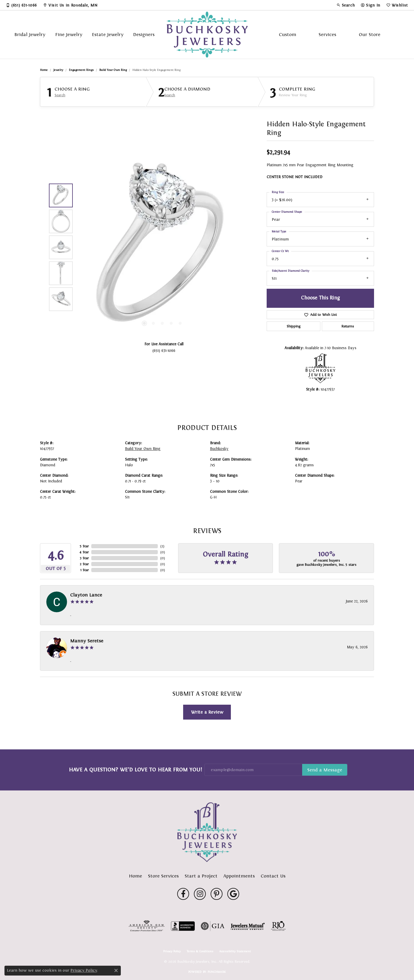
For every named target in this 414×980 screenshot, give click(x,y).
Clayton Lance (86, 595)
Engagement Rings (81, 70)
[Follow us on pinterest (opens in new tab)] (217, 894)
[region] (162, 247)
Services (327, 34)
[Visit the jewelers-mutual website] (248, 926)
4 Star (84, 552)
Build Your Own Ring (113, 70)
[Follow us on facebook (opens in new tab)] (183, 894)
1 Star (85, 570)
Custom (288, 34)
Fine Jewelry (69, 34)
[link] (21, 5)
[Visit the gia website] (213, 926)
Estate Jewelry (108, 34)
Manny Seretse (87, 641)
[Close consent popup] (116, 970)
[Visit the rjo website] (278, 926)
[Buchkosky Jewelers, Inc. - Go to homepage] (207, 832)
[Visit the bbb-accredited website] (183, 926)
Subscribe (325, 770)
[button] (346, 5)
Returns (348, 326)
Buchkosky (219, 449)
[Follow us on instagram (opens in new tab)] (200, 894)
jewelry (58, 70)
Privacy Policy (172, 951)
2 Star (84, 564)
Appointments (239, 876)
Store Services (163, 876)
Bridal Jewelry (30, 34)
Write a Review (207, 712)
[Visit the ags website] (147, 926)
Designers (144, 34)
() (162, 546)
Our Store (370, 34)
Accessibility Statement (235, 951)
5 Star (84, 546)
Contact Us (273, 876)
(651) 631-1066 (164, 351)
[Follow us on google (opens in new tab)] (233, 894)
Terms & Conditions (200, 951)
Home (44, 70)
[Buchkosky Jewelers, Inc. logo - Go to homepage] (207, 35)
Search (60, 95)
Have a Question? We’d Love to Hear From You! (135, 770)
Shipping (293, 326)
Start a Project (201, 876)
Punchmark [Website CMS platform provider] (217, 972)
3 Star (84, 558)
